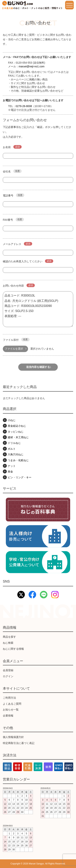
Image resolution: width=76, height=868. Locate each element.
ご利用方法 (9, 698)
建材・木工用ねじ (18, 437)
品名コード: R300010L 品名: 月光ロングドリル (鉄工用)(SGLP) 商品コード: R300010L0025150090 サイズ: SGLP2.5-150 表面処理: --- (38, 309)
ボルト (12, 449)
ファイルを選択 (14, 349)
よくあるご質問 (12, 704)
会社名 (12, 171)
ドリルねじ (14, 443)
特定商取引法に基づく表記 (19, 743)
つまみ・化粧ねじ (18, 460)
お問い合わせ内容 (19, 285)
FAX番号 (13, 219)
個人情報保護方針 (13, 737)
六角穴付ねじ (16, 454)
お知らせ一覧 (11, 710)
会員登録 (8, 670)
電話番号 (14, 195)
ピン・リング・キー (20, 477)
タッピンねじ (16, 432)
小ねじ (12, 420)
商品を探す (9, 637)
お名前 (12, 147)
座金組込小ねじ (17, 426)
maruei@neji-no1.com (32, 66)
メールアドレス (17, 244)
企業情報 (8, 716)
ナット (12, 466)
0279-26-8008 (24, 106)
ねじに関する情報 (13, 649)
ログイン (8, 676)
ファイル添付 (16, 340)
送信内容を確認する (38, 367)
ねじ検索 (8, 643)
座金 (10, 472)
